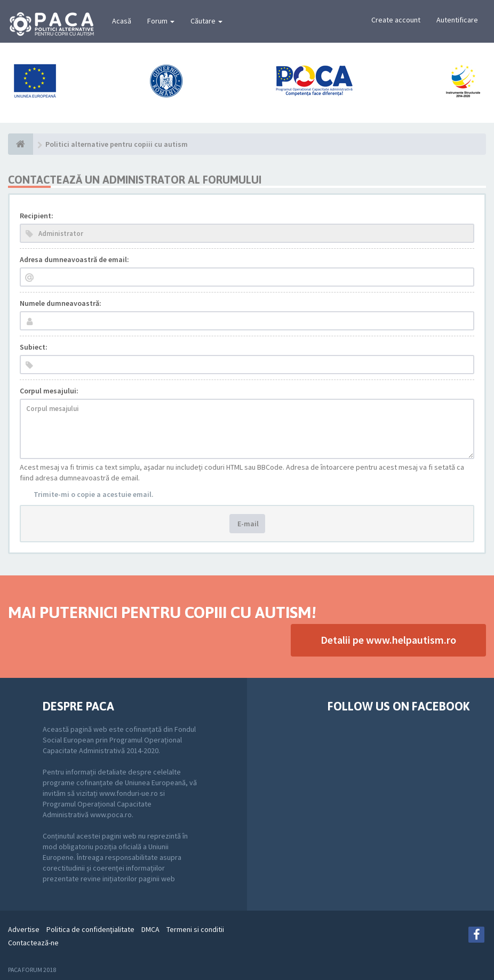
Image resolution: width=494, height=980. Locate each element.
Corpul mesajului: (49, 391)
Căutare (206, 21)
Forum (161, 21)
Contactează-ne (33, 943)
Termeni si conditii (195, 929)
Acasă (122, 21)
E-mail (247, 524)
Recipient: (37, 216)
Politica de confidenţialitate (90, 929)
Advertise (24, 929)
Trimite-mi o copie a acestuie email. (94, 494)
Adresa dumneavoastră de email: (74, 259)
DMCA (150, 929)
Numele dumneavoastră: (61, 303)
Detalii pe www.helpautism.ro (388, 640)
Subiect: (34, 347)
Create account (396, 20)
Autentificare (457, 20)
